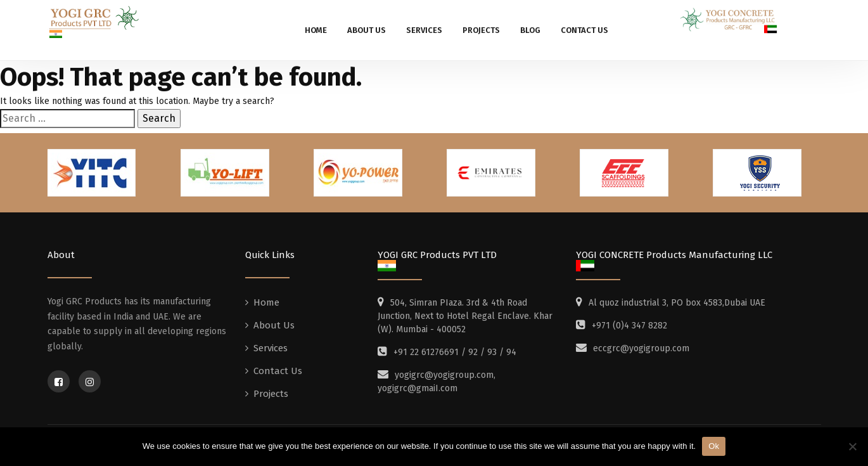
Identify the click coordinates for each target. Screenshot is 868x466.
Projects (481, 30)
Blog (530, 30)
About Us (367, 30)
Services (424, 30)
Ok (714, 446)
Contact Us (584, 30)
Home (316, 30)
